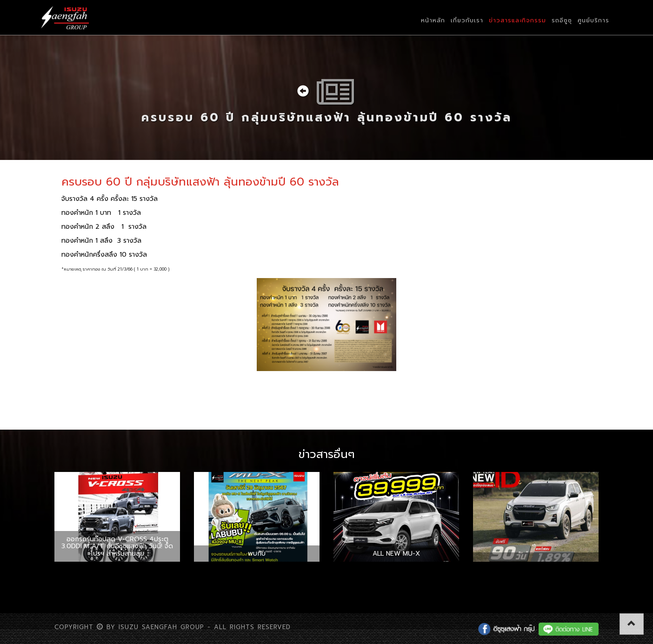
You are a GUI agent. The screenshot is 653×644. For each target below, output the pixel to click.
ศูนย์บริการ (593, 20)
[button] (632, 624)
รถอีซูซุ (562, 20)
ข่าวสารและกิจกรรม (517, 20)
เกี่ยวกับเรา (467, 20)
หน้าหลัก (433, 20)
